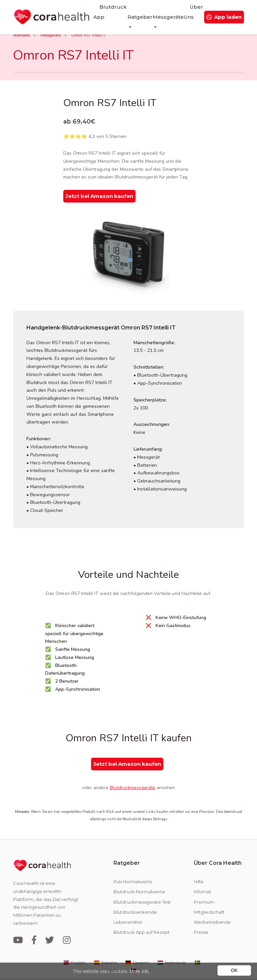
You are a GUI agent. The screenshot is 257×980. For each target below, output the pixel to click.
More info (140, 971)
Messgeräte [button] (162, 12)
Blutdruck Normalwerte (139, 877)
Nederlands (171, 948)
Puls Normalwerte (133, 867)
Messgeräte (51, 35)
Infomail (202, 877)
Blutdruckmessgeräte (133, 773)
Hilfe (199, 867)
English (74, 948)
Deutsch (137, 948)
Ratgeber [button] (134, 12)
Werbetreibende (212, 907)
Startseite (21, 35)
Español (105, 948)
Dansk (140, 956)
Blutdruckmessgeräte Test (142, 887)
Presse (201, 917)
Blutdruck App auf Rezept (142, 917)
